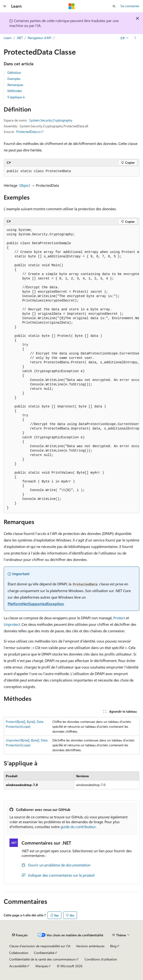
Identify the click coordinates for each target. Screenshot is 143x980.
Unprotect (12, 624)
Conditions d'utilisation (101, 959)
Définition (14, 73)
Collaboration (19, 953)
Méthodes (15, 91)
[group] (71, 369)
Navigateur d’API (40, 38)
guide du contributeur (78, 827)
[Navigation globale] (5, 6)
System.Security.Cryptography (51, 120)
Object (25, 185)
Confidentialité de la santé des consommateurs (42, 959)
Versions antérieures (90, 946)
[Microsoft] (72, 6)
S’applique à (16, 97)
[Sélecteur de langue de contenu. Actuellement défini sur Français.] (20, 935)
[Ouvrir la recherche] (114, 6)
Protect (119, 618)
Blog (113, 946)
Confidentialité (44, 953)
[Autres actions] (135, 38)
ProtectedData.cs (28, 132)
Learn (8, 38)
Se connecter (130, 6)
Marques (42, 966)
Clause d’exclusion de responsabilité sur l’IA (40, 946)
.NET (20, 38)
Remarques (15, 85)
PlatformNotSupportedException (36, 604)
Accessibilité (18, 966)
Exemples (14, 79)
